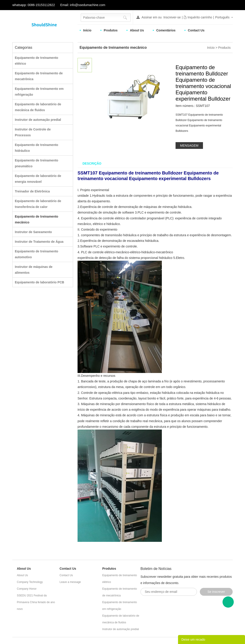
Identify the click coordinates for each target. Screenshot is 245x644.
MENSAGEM (189, 146)
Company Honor (27, 589)
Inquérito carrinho (200, 17)
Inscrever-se (172, 17)
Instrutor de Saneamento (33, 232)
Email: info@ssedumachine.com (83, 5)
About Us (137, 30)
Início (87, 30)
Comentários (166, 30)
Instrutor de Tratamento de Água (39, 242)
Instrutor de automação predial (38, 120)
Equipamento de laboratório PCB (39, 282)
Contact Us (196, 30)
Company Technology (30, 582)
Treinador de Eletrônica (32, 191)
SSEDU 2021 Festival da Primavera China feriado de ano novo (36, 602)
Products (224, 48)
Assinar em (149, 17)
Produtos (111, 30)
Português (222, 17)
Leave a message (70, 582)
